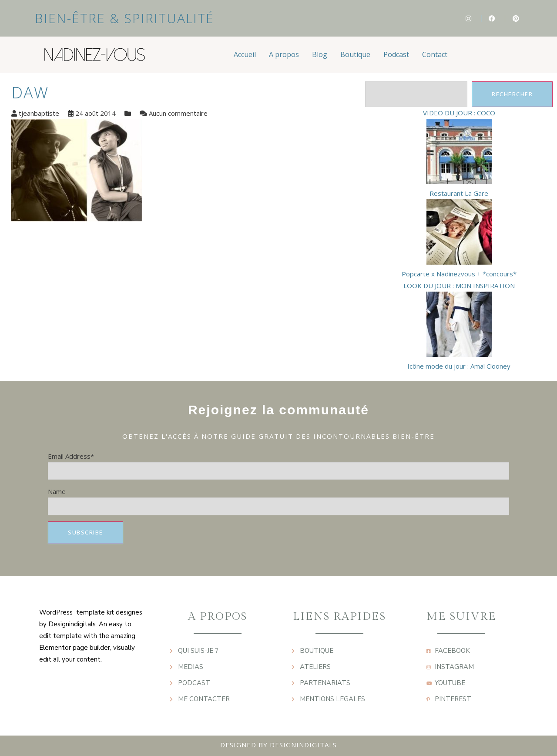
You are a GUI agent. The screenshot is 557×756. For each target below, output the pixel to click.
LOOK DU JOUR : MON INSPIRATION (459, 286)
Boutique (355, 54)
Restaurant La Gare (459, 193)
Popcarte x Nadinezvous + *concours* (459, 274)
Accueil (245, 54)
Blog (320, 54)
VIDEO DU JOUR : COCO (459, 113)
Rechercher (512, 94)
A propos (284, 54)
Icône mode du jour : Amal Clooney (459, 366)
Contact (435, 54)
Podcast (396, 54)
